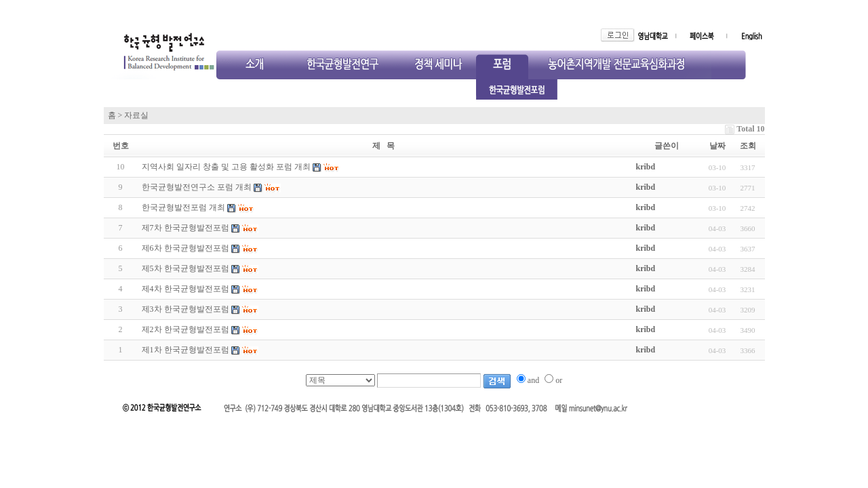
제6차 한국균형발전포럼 (185, 248)
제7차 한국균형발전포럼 (185, 228)
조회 (748, 146)
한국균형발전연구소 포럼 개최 (197, 187)
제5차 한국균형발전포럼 (185, 268)
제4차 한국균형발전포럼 (185, 289)
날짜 (717, 146)
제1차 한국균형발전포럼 (185, 350)
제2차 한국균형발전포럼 (185, 329)
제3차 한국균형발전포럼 (185, 309)
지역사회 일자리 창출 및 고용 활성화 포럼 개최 (226, 167)
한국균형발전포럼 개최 (183, 207)
